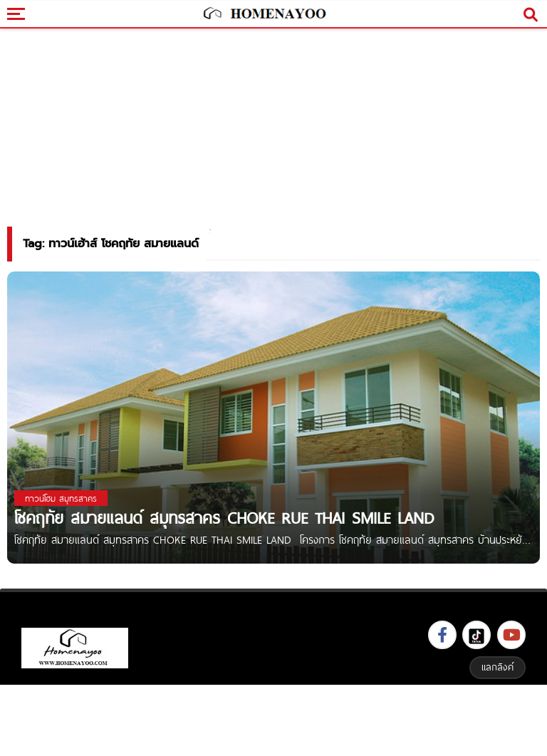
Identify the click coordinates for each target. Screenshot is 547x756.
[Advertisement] (273, 719)
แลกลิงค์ (497, 667)
